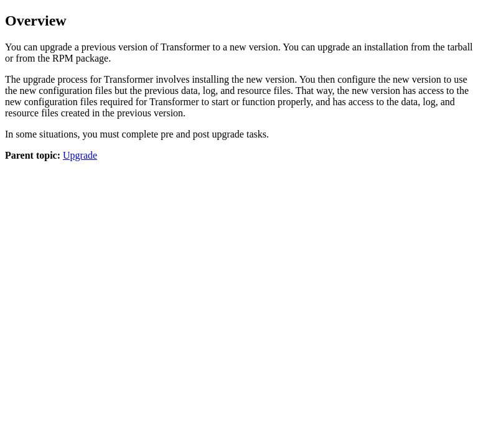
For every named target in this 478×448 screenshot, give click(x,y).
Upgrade (80, 155)
